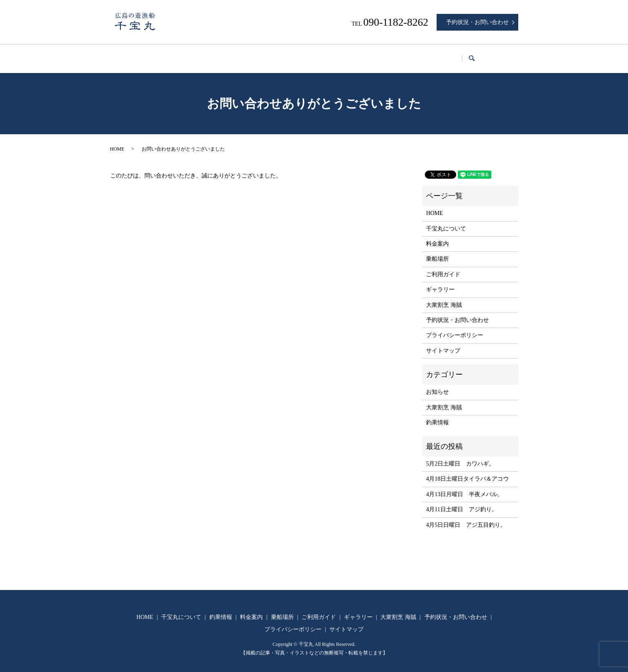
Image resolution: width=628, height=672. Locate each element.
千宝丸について (181, 54)
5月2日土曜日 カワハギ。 (460, 456)
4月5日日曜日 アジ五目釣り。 (466, 517)
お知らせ (437, 384)
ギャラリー (415, 54)
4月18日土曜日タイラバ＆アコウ (467, 471)
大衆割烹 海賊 (466, 54)
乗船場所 (316, 54)
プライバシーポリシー (455, 327)
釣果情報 (231, 54)
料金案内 (274, 54)
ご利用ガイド (364, 54)
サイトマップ (443, 343)
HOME (133, 54)
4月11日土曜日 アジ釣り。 (462, 502)
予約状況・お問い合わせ (477, 22)
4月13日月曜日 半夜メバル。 (465, 487)
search (508, 55)
